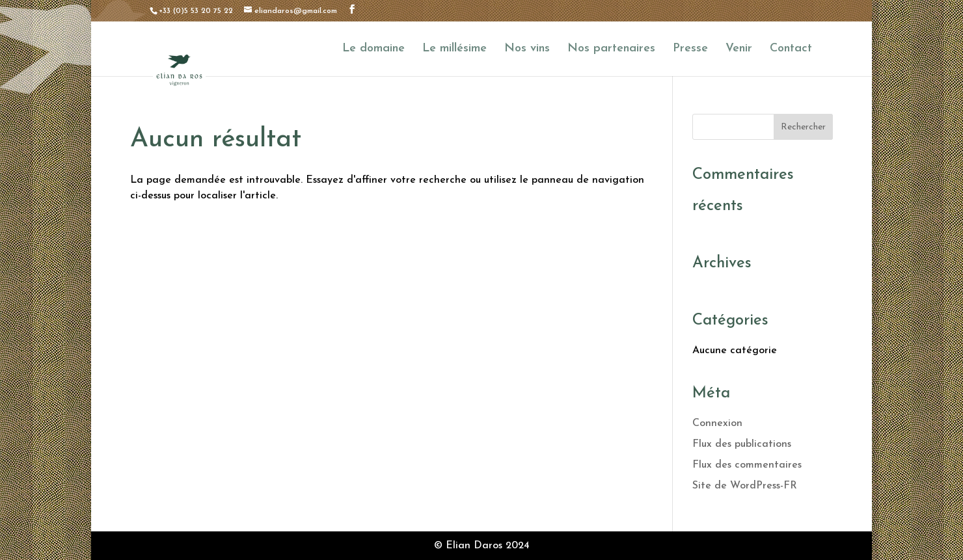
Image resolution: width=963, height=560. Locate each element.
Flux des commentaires (747, 465)
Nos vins (527, 49)
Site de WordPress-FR (745, 486)
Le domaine (373, 49)
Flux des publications (742, 444)
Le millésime (454, 49)
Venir (739, 49)
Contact (791, 49)
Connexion (717, 423)
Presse (690, 49)
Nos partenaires (611, 49)
